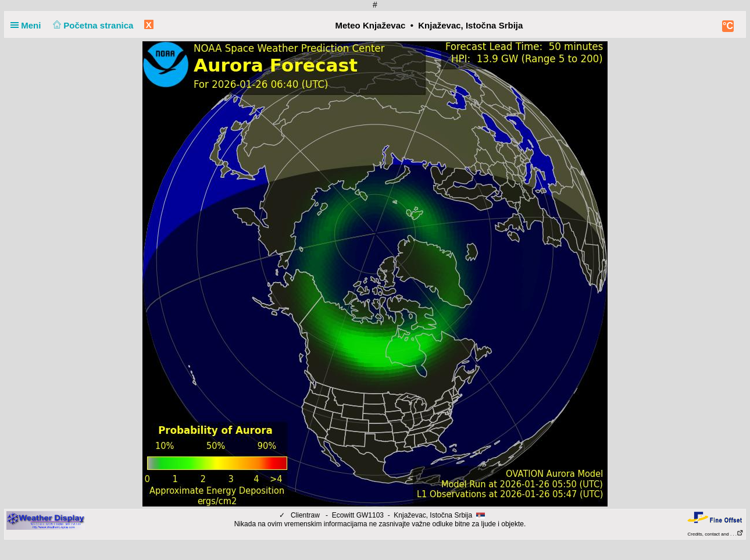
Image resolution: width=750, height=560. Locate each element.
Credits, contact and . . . (716, 534)
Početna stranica (92, 25)
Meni (28, 25)
